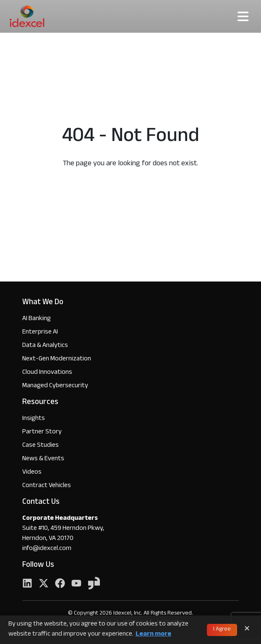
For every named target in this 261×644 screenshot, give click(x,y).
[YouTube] (76, 584)
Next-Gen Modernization (57, 359)
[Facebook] (60, 584)
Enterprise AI (40, 332)
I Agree (222, 630)
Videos (32, 473)
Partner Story (42, 432)
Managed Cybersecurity (55, 386)
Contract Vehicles (47, 486)
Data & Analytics (45, 346)
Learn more (153, 635)
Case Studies (40, 446)
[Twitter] (44, 584)
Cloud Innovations (47, 373)
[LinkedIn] (27, 584)
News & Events (43, 459)
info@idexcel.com (47, 549)
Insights (34, 419)
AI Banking (37, 319)
